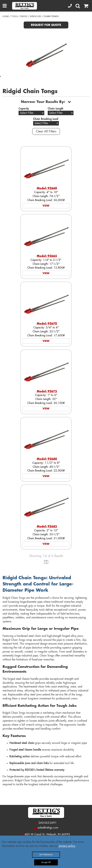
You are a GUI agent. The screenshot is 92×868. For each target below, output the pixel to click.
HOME (6, 16)
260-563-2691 (48, 823)
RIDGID (24, 16)
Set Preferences (46, 855)
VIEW (46, 206)
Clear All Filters (46, 131)
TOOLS (15, 16)
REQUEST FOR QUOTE (46, 25)
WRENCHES (35, 16)
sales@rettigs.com (48, 828)
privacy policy (67, 846)
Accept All (46, 862)
